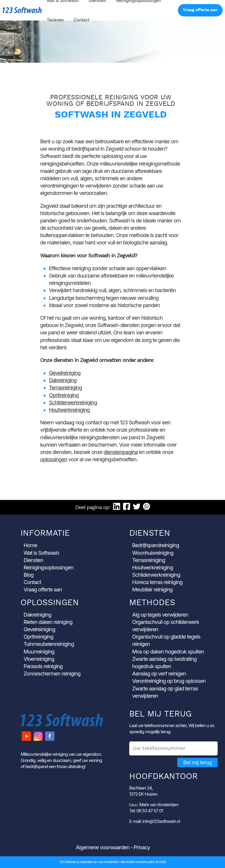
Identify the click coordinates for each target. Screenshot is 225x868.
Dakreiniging (63, 380)
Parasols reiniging (43, 666)
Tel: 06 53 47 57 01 (146, 811)
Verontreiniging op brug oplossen (169, 681)
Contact (82, 20)
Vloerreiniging (39, 659)
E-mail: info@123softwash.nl (155, 821)
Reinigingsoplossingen (48, 567)
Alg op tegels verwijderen (160, 615)
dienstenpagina (121, 452)
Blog (28, 575)
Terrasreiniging (65, 388)
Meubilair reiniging (152, 589)
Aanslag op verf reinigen (159, 674)
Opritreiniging (64, 395)
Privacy (142, 847)
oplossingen (54, 459)
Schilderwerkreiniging (73, 402)
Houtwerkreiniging (69, 410)
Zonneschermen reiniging (52, 674)
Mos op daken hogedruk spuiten (168, 652)
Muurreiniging (39, 652)
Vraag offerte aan (200, 10)
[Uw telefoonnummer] (173, 748)
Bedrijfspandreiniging (156, 545)
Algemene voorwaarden (103, 847)
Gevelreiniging (65, 373)
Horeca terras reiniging (157, 582)
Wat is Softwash (41, 553)
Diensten (33, 560)
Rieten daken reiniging (48, 622)
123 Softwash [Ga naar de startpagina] (22, 10)
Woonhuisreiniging (153, 553)
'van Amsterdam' (108, 862)
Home (30, 545)
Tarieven (55, 20)
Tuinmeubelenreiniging (49, 644)
